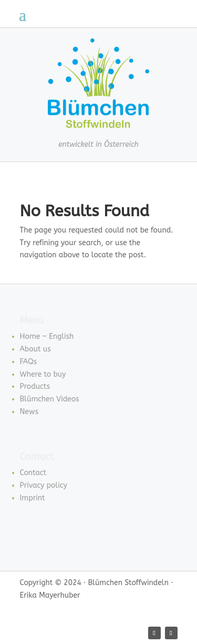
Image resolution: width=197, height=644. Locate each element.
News (29, 412)
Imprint (33, 498)
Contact (33, 473)
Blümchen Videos (50, 399)
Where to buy (43, 374)
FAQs (29, 362)
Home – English (47, 336)
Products (35, 386)
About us (35, 349)
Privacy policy (44, 485)
